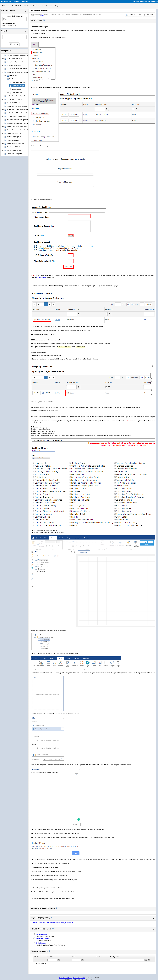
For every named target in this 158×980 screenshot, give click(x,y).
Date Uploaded (115, 957)
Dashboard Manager (18, 86)
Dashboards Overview (19, 82)
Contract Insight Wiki (79, 978)
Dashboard (49, 923)
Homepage (57, 923)
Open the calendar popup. (146, 960)
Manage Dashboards (67, 923)
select (25, 19)
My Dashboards (17, 89)
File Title (50, 957)
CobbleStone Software (65, 978)
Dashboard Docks (17, 93)
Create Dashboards (39, 923)
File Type (74, 957)
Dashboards (40, 16)
